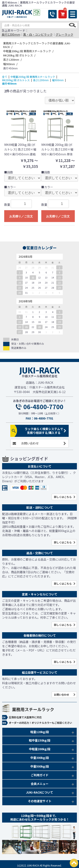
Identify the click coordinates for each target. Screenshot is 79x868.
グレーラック (64, 34)
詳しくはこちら (63, 497)
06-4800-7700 (43, 407)
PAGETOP (74, 863)
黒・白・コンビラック (38, 34)
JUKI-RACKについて (39, 792)
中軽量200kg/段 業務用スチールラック (33, 77)
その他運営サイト (40, 801)
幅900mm (58, 80)
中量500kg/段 (40, 766)
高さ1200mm (41, 80)
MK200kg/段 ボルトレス (16, 80)
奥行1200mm (11, 34)
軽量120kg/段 (40, 732)
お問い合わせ (30, 443)
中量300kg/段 (40, 758)
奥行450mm (9, 83)
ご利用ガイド (40, 775)
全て (5, 77)
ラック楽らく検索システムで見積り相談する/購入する (44, 431)
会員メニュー (40, 784)
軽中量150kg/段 (40, 740)
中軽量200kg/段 (40, 749)
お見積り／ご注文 (21, 216)
